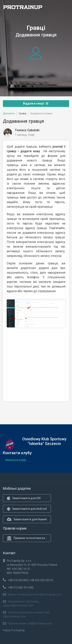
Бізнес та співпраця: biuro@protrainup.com (35, 594)
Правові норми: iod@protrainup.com (30, 623)
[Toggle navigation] (64, 8)
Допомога (9, 113)
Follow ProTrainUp (14, 630)
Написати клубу (16, 460)
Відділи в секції (36, 103)
